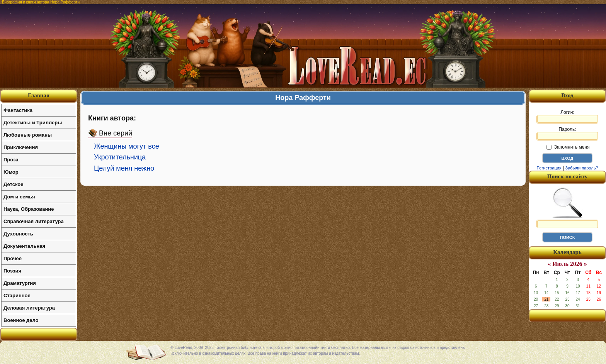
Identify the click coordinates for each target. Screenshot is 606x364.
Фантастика (18, 110)
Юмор (11, 172)
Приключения (21, 147)
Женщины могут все (127, 146)
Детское (13, 184)
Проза (11, 160)
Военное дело (21, 320)
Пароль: (567, 134)
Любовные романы (28, 135)
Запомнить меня (568, 147)
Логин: (567, 117)
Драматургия (20, 283)
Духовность (18, 234)
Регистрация (549, 168)
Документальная (24, 246)
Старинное (17, 295)
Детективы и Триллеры (33, 123)
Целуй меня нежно (124, 168)
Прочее (13, 258)
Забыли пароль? (582, 168)
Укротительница (120, 157)
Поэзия (12, 271)
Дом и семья (19, 197)
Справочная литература (34, 221)
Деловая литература (29, 308)
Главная (39, 95)
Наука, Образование (29, 209)
